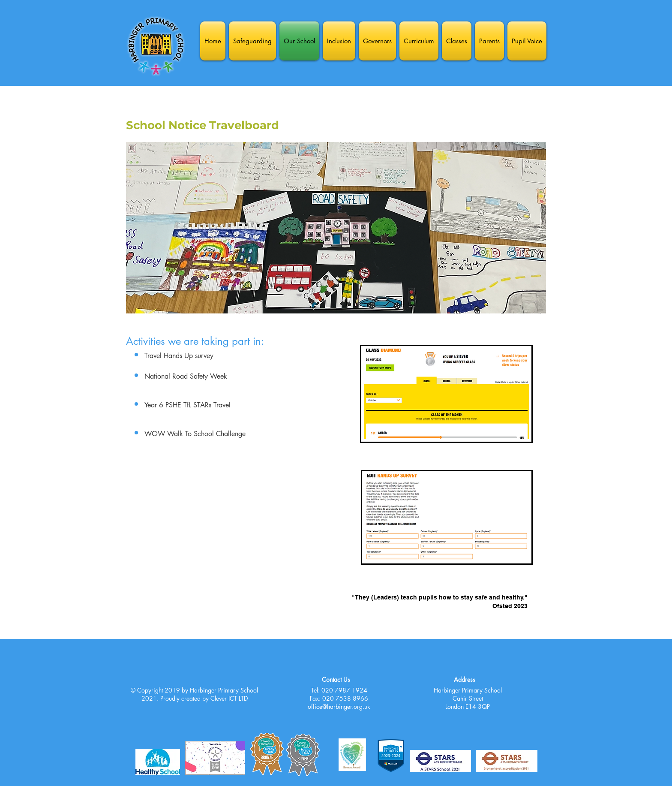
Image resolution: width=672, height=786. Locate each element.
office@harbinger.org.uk (339, 706)
